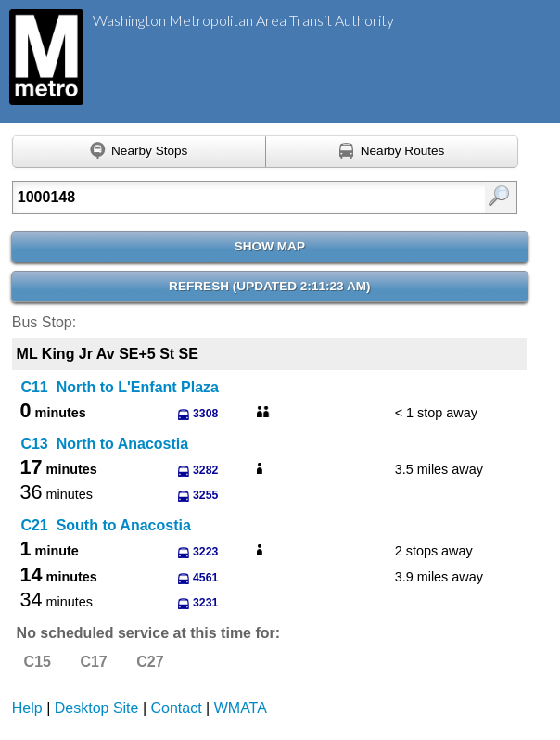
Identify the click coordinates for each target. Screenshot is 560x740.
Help (27, 708)
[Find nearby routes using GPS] (393, 152)
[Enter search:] (230, 198)
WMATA (241, 708)
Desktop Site (97, 708)
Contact (177, 708)
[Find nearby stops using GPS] (139, 152)
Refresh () (270, 286)
